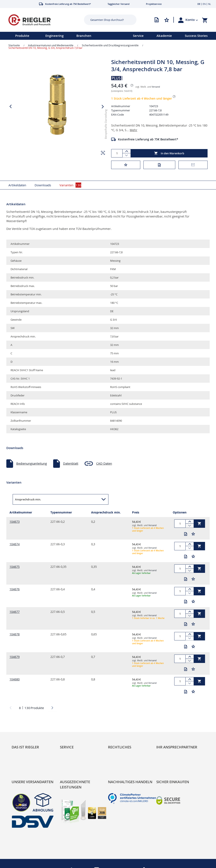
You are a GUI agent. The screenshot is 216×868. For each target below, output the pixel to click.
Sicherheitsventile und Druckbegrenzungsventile (110, 45)
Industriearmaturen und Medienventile (51, 45)
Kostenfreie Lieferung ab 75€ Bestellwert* (148, 139)
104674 (15, 544)
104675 (15, 567)
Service (138, 36)
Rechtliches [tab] (120, 747)
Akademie (164, 36)
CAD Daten (104, 463)
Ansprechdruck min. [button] (28, 499)
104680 (15, 679)
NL (209, 4)
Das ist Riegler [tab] (25, 747)
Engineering (54, 36)
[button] (192, 20)
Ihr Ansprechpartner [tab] (177, 747)
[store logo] (41, 20)
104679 (15, 657)
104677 (15, 612)
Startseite (14, 45)
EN (204, 4)
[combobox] (107, 20)
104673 (15, 522)
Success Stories (196, 36)
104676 (15, 589)
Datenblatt (71, 463)
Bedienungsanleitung (32, 463)
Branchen (84, 36)
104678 (15, 634)
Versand (156, 87)
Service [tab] (67, 747)
